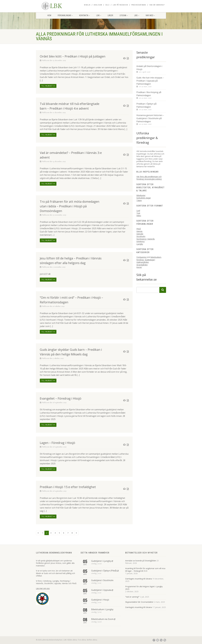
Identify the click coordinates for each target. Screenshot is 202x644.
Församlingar (65, 15)
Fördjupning (141, 257)
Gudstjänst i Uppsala (101, 590)
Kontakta (84, 15)
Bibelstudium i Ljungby (102, 609)
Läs (137, 15)
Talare (139, 200)
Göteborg (140, 241)
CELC (107, 5)
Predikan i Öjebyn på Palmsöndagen (146, 105)
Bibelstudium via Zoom (102, 619)
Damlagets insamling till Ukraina (139, 579)
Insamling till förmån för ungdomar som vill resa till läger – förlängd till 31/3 (145, 570)
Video (139, 216)
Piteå (139, 229)
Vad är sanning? (157, 5)
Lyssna (124, 15)
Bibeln (87, 5)
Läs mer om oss (43, 588)
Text (138, 213)
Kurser (139, 267)
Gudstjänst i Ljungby (101, 561)
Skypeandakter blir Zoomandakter (139, 602)
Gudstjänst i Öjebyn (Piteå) (104, 571)
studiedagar (150, 260)
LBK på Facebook (120, 5)
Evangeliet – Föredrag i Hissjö (61, 398)
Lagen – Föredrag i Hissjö (57, 443)
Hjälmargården (143, 262)
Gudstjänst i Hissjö (100, 600)
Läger (110, 15)
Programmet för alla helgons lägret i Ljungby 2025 (144, 588)
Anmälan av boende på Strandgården (141, 561)
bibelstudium (156, 257)
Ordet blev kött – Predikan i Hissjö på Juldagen (73, 56)
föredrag (140, 260)
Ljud (138, 211)
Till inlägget (48, 86)
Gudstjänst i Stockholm (102, 580)
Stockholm (141, 236)
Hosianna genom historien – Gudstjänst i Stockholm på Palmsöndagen (150, 118)
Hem (49, 15)
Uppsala (140, 234)
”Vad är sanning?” (132, 597)
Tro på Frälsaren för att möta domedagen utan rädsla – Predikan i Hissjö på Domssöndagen (70, 206)
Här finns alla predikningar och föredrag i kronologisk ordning (149, 178)
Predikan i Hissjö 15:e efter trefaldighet (68, 487)
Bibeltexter (141, 195)
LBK (99, 15)
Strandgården (142, 265)
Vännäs (139, 231)
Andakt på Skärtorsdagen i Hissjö (149, 68)
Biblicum (98, 5)
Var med (150, 15)
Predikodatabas (139, 5)
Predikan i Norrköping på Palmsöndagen (149, 94)
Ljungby (140, 244)
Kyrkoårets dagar (144, 198)
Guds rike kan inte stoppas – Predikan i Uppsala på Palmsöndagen (150, 81)
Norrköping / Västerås (146, 239)
